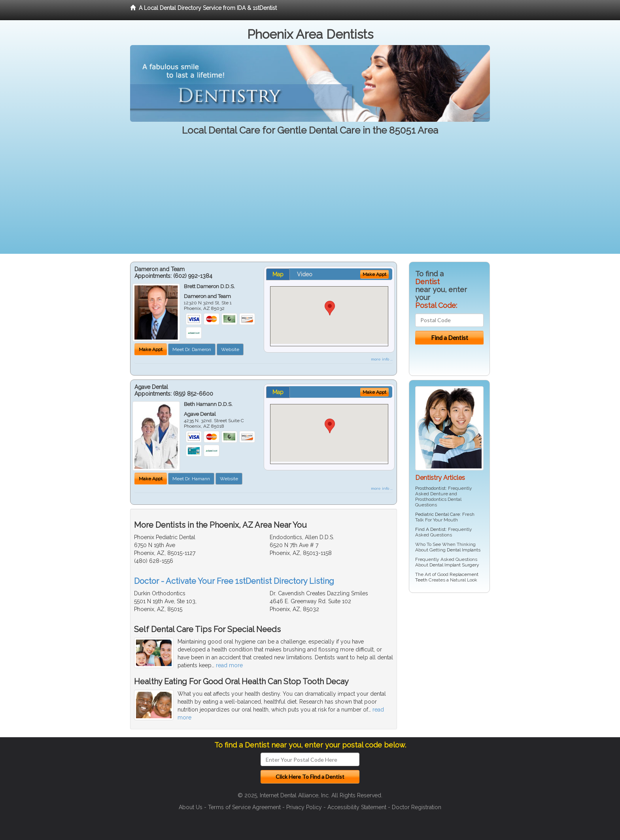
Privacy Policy (304, 807)
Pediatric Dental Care (438, 514)
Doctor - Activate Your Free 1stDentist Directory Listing (234, 581)
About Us (191, 807)
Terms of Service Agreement (244, 807)
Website (230, 349)
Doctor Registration (417, 807)
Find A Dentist (430, 529)
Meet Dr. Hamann (191, 479)
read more (229, 665)
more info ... (382, 359)
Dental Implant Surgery (454, 565)
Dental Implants (464, 550)
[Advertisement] (310, 198)
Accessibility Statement (357, 807)
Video (305, 274)
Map (278, 274)
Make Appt (151, 349)
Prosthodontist (430, 488)
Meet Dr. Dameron (192, 349)
